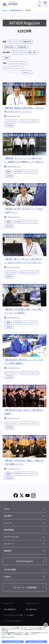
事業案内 (8, 551)
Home (5, 10)
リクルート (9, 544)
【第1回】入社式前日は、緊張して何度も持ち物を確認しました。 (24, 462)
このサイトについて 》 (8, 637)
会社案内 (8, 516)
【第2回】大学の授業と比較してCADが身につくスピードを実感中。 (24, 311)
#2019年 (9, 125)
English (7, 576)
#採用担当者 (22, 47)
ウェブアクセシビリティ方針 (14, 615)
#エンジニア (14, 42)
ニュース (8, 523)
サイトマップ (9, 603)
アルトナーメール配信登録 (25, 587)
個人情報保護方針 (10, 609)
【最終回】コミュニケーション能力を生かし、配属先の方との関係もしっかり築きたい (24, 160)
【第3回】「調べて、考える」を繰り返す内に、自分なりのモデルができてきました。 (23, 261)
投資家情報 (9, 530)
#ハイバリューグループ (18, 63)
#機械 (7, 58)
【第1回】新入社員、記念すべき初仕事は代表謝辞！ (24, 412)
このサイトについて (33, 603)
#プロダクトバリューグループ (25, 171)
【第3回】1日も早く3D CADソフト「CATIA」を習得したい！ (24, 210)
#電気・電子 (32, 52)
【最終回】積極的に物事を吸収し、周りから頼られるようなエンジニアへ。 (24, 110)
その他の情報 (10, 569)
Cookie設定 (30, 615)
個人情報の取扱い (32, 609)
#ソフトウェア (18, 52)
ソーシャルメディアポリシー (14, 621)
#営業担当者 (27, 42)
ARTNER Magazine (16, 10)
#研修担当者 (9, 47)
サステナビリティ (12, 537)
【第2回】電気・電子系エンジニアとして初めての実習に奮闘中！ (24, 361)
